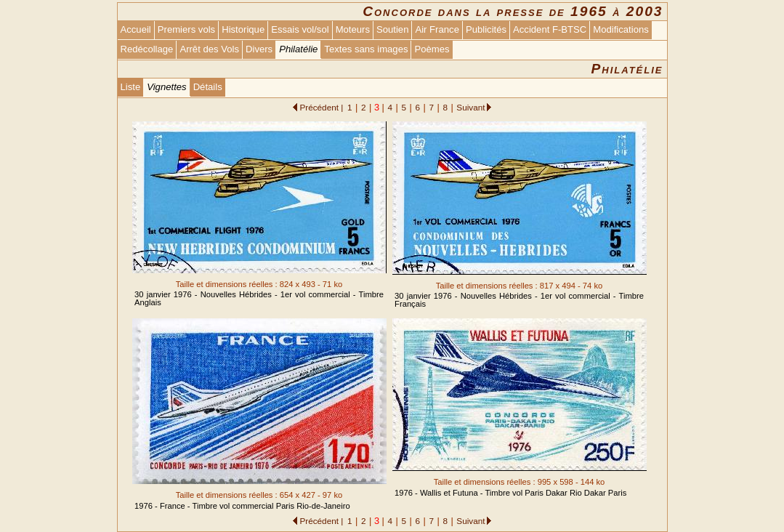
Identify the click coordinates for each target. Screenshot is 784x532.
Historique (243, 29)
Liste (131, 87)
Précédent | (321, 107)
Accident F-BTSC (550, 29)
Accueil (136, 29)
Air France (437, 29)
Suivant (470, 107)
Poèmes (432, 49)
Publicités (486, 29)
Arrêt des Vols (209, 49)
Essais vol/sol (300, 29)
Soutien (392, 29)
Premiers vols (186, 29)
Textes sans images (366, 49)
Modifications (621, 29)
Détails (208, 87)
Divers (259, 49)
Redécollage (147, 49)
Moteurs (353, 29)
